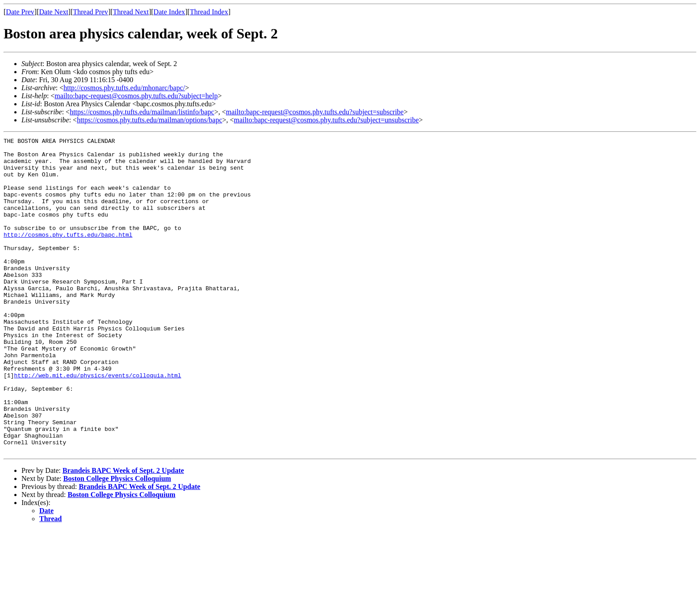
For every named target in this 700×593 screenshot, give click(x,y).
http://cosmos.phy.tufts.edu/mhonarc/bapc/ (124, 88)
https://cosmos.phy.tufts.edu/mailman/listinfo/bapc (142, 112)
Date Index (169, 12)
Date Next (54, 12)
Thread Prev (90, 12)
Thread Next (131, 12)
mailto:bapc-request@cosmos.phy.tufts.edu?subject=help (136, 96)
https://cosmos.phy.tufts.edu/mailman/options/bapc (150, 120)
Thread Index (209, 12)
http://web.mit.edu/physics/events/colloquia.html (97, 423)
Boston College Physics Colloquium (117, 541)
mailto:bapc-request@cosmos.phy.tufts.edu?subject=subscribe (315, 112)
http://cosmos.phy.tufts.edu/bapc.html (68, 255)
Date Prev (20, 12)
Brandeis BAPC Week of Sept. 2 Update (123, 533)
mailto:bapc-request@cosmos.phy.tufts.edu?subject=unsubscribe (326, 120)
